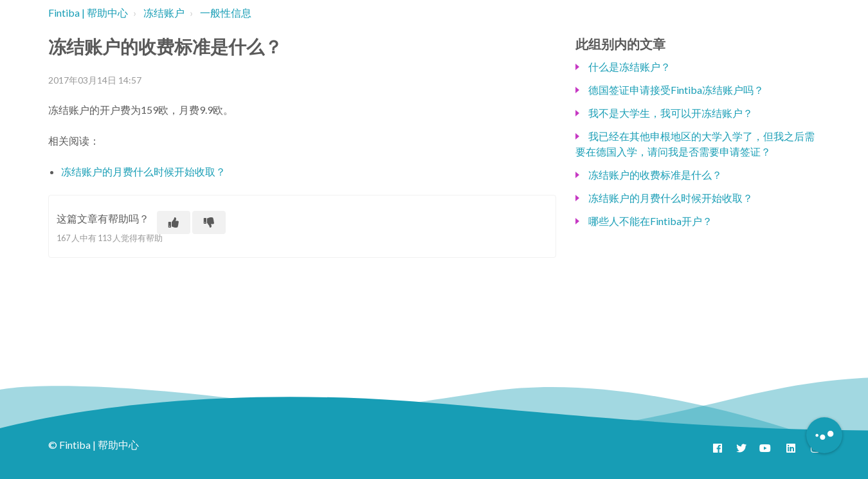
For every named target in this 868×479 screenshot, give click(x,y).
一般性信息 (226, 13)
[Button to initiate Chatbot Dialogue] (824, 435)
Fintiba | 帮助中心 (88, 13)
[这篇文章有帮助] (174, 222)
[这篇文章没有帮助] (209, 222)
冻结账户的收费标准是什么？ (655, 175)
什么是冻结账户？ (629, 67)
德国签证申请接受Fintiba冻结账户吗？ (676, 90)
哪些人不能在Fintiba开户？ (650, 221)
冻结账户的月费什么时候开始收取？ (143, 171)
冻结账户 (164, 13)
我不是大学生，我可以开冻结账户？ (671, 113)
